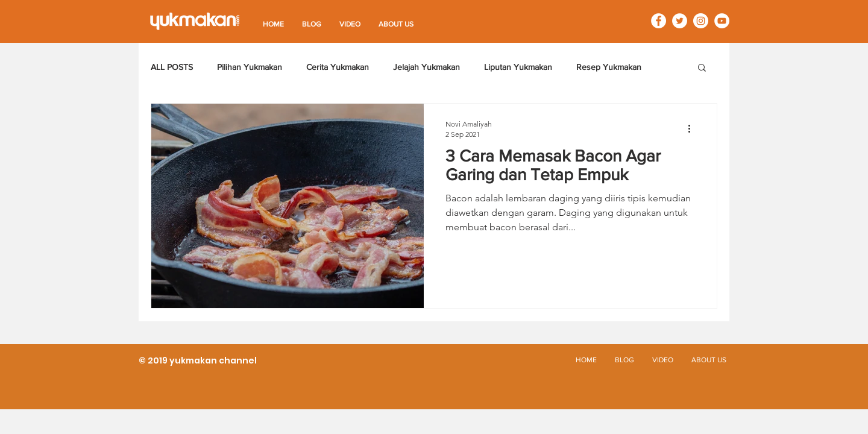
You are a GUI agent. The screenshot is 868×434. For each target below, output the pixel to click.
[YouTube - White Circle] (722, 21)
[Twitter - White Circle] (680, 21)
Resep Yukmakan (609, 67)
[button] (702, 68)
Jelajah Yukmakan (426, 67)
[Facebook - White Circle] (659, 21)
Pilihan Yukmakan (250, 67)
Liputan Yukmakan (518, 67)
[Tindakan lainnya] (693, 128)
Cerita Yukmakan (338, 67)
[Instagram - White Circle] (701, 21)
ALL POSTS (172, 67)
